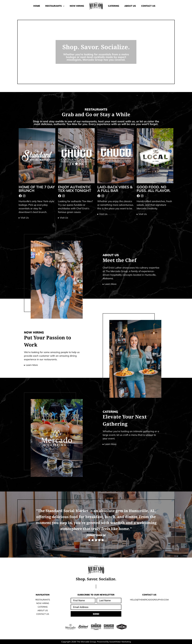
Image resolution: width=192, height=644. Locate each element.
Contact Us (155, 6)
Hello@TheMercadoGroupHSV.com (149, 600)
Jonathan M (96, 535)
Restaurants (51, 6)
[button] (59, 6)
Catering (115, 6)
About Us (134, 6)
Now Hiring (76, 6)
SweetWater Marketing (120, 642)
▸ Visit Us (24, 218)
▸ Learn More (110, 284)
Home (30, 6)
